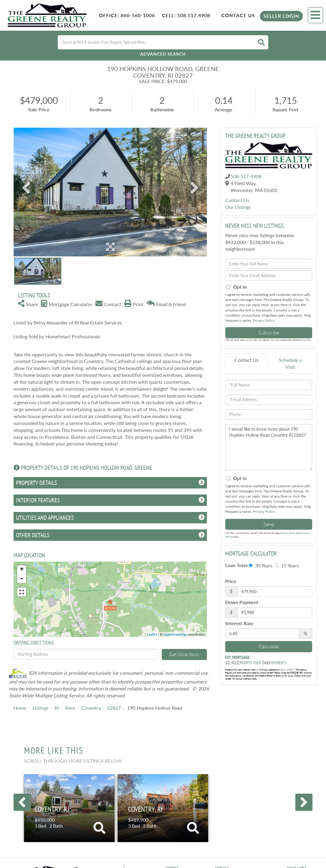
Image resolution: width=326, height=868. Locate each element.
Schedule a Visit (290, 363)
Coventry (91, 708)
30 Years (261, 565)
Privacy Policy (264, 320)
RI (57, 708)
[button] (261, 42)
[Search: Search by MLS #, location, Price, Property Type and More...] (155, 42)
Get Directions (184, 654)
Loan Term (236, 565)
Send (269, 524)
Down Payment (242, 602)
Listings (40, 708)
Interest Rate (239, 623)
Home (20, 708)
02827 (114, 708)
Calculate (269, 646)
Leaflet (152, 634)
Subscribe (269, 332)
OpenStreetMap (175, 634)
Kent (70, 708)
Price (231, 581)
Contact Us (238, 15)
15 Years (287, 565)
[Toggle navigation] (315, 15)
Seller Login (281, 16)
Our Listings (238, 207)
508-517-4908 (246, 176)
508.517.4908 (194, 15)
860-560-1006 (138, 15)
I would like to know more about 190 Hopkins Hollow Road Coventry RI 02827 (269, 447)
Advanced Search (163, 54)
